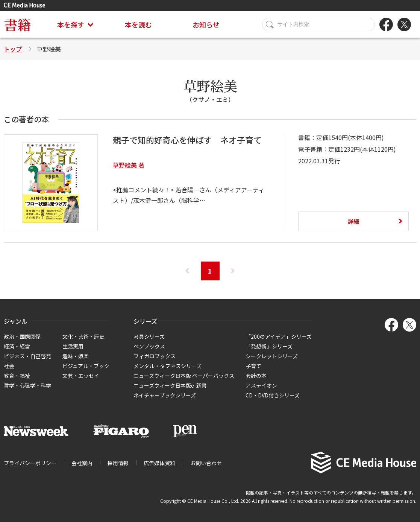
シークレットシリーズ (272, 356)
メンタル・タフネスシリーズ (168, 366)
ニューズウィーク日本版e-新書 (170, 385)
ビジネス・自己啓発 (27, 356)
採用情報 (118, 463)
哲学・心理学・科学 (27, 385)
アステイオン (261, 385)
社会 (9, 366)
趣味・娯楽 (76, 356)
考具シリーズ (149, 336)
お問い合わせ (206, 463)
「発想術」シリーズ (269, 346)
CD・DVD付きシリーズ (273, 395)
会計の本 (256, 376)
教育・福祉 (17, 376)
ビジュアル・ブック (86, 366)
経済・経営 (17, 346)
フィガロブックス (155, 356)
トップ (13, 49)
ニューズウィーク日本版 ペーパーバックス (184, 376)
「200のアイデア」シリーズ (279, 336)
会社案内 (82, 463)
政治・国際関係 (22, 336)
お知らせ (206, 24)
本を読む (138, 24)
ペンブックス (149, 346)
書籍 (17, 24)
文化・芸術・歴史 (83, 336)
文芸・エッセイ (81, 376)
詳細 (353, 221)
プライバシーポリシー (30, 463)
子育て (253, 366)
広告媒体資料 (159, 463)
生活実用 (73, 346)
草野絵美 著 (129, 165)
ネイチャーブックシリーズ (165, 395)
